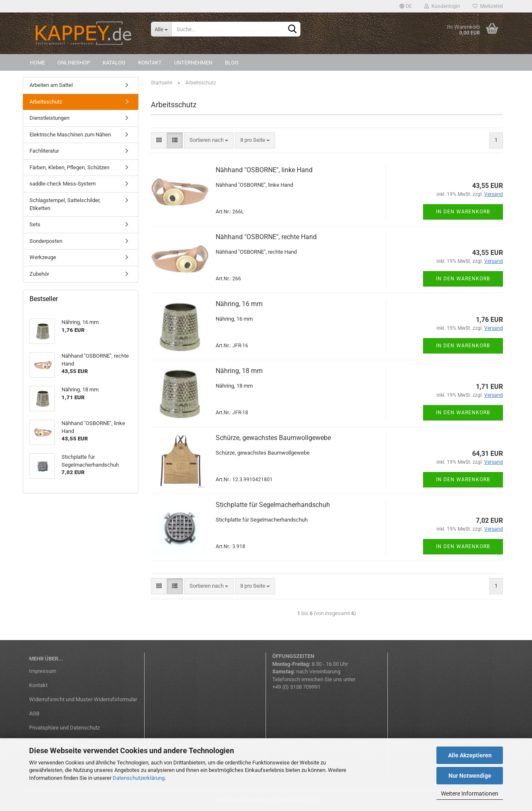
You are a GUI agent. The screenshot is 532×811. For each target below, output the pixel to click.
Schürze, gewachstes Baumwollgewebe (273, 438)
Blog (232, 63)
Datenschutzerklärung (139, 778)
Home (37, 63)
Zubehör (39, 274)
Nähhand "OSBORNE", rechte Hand (266, 237)
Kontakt (150, 63)
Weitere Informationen (470, 794)
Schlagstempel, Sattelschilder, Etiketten (65, 204)
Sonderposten (46, 241)
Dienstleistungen (49, 118)
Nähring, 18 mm (239, 371)
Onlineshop (74, 63)
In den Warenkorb (463, 212)
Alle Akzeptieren (470, 755)
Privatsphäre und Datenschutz (64, 728)
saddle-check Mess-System (63, 184)
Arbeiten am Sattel (51, 85)
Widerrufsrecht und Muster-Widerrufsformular (83, 699)
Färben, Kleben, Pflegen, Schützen (69, 167)
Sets (35, 224)
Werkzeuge (43, 257)
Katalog (114, 63)
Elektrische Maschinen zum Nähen (70, 135)
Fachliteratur (44, 151)
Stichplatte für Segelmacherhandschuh (273, 505)
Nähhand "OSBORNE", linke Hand (264, 170)
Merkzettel (488, 6)
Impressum (43, 671)
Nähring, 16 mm (239, 304)
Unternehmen (193, 63)
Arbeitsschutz (46, 102)
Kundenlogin (442, 6)
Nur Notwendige (470, 776)
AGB (34, 713)
